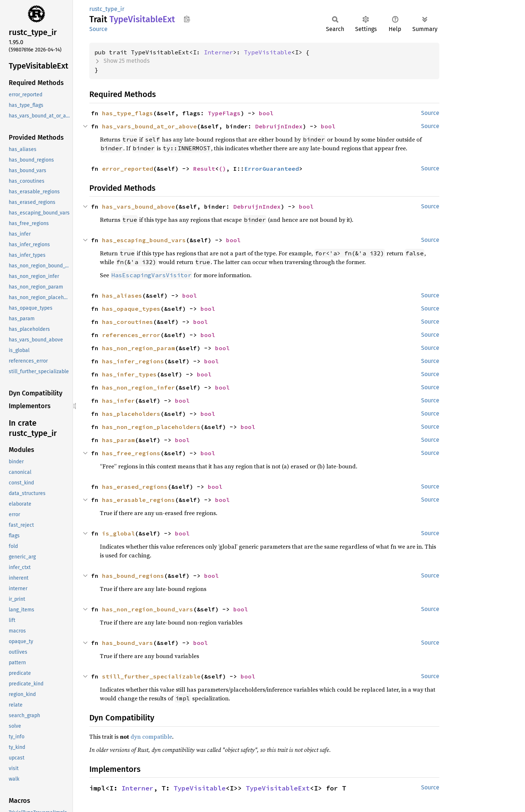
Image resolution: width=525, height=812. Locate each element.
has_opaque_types (131, 309)
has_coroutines (128, 322)
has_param (118, 440)
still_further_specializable (151, 676)
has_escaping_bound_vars (144, 240)
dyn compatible (151, 736)
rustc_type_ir (107, 9)
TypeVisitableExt (278, 788)
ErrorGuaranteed (272, 169)
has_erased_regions (135, 487)
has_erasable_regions (139, 500)
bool (266, 113)
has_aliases (122, 295)
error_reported (128, 169)
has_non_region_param (139, 348)
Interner (218, 52)
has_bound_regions (133, 576)
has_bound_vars (128, 643)
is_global (118, 533)
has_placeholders (131, 414)
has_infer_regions (133, 361)
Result (204, 169)
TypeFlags (224, 113)
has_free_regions (131, 453)
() (222, 169)
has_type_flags (128, 113)
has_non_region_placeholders (151, 427)
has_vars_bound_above (139, 206)
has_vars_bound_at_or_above (149, 126)
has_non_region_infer (139, 387)
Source (98, 29)
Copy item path (187, 19)
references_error (131, 335)
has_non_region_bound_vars (148, 609)
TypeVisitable (268, 52)
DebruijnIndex (279, 126)
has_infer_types (129, 374)
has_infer (118, 401)
